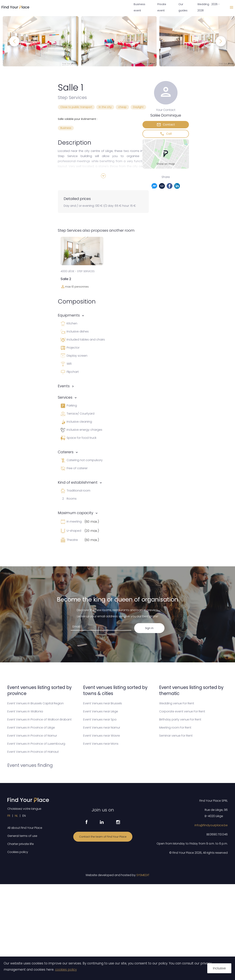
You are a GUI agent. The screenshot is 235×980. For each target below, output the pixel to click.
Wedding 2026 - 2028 (208, 7)
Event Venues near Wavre (102, 736)
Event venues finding (30, 765)
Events (64, 386)
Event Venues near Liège (101, 711)
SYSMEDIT (143, 875)
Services (65, 397)
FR (9, 816)
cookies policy (66, 970)
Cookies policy (18, 852)
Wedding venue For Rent (177, 703)
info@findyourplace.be (211, 825)
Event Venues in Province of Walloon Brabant (39, 719)
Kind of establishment (78, 482)
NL (16, 816)
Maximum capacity (76, 513)
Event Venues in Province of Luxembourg (36, 744)
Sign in (149, 628)
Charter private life (21, 844)
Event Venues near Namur (102, 728)
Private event (162, 7)
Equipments (69, 315)
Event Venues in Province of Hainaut (33, 752)
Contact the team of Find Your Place (103, 837)
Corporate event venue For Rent (182, 711)
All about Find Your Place (25, 828)
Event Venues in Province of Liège (31, 728)
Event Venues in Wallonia (25, 711)
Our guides (183, 7)
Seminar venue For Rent (176, 736)
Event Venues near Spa (100, 719)
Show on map (166, 164)
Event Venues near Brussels (103, 703)
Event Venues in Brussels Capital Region (36, 703)
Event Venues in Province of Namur (32, 736)
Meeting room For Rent (175, 728)
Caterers (66, 452)
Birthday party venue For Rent (180, 719)
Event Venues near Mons (101, 744)
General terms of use (22, 836)
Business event (139, 7)
